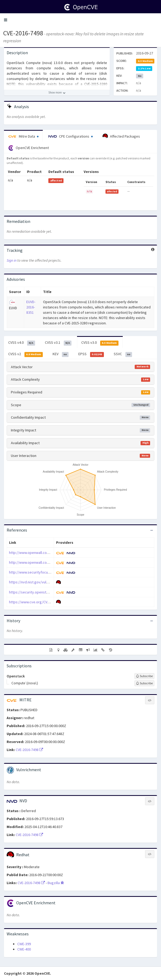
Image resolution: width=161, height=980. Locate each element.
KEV (61, 354)
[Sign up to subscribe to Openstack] (144, 676)
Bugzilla (56, 883)
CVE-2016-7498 (23, 33)
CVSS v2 (26, 354)
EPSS (91, 354)
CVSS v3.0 (100, 343)
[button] (6, 20)
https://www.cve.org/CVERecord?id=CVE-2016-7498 (50, 602)
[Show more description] (57, 93)
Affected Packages (121, 136)
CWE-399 (24, 944)
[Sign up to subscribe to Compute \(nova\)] (144, 683)
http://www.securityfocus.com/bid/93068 (42, 572)
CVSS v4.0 (22, 343)
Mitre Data (23, 136)
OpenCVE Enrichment (29, 148)
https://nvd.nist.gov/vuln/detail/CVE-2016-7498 (46, 582)
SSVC (123, 354)
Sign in (12, 260)
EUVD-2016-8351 (31, 307)
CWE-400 (24, 949)
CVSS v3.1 (58, 343)
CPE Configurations (71, 136)
